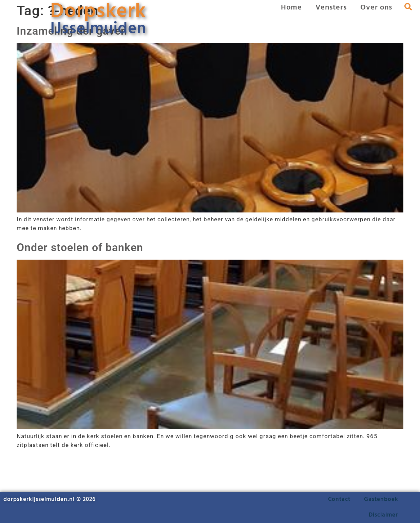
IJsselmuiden (98, 29)
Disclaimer (383, 515)
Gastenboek (381, 499)
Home (291, 8)
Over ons (376, 8)
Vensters (331, 8)
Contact (339, 499)
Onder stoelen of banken (80, 247)
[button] (408, 7)
